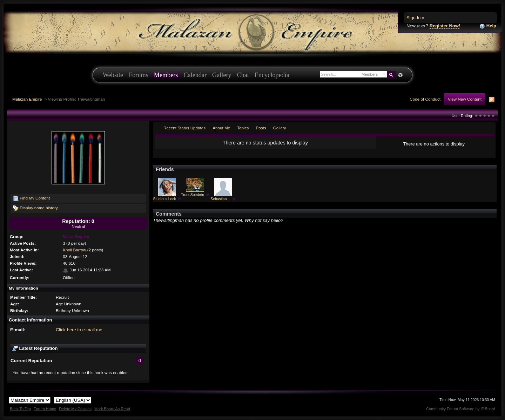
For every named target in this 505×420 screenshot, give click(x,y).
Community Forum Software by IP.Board (461, 409)
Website (113, 75)
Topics (243, 128)
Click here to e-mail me (79, 330)
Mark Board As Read (112, 409)
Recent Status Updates (184, 128)
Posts (261, 128)
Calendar (195, 75)
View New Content (465, 99)
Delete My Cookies (75, 409)
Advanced (400, 75)
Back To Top (20, 409)
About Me (221, 128)
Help (488, 26)
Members (166, 75)
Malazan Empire (27, 99)
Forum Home (45, 409)
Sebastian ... (221, 199)
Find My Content (31, 198)
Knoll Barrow (74, 250)
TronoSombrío (193, 195)
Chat (243, 75)
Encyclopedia (272, 75)
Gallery (222, 75)
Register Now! (445, 26)
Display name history (35, 208)
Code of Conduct (425, 99)
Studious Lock (164, 199)
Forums (139, 75)
